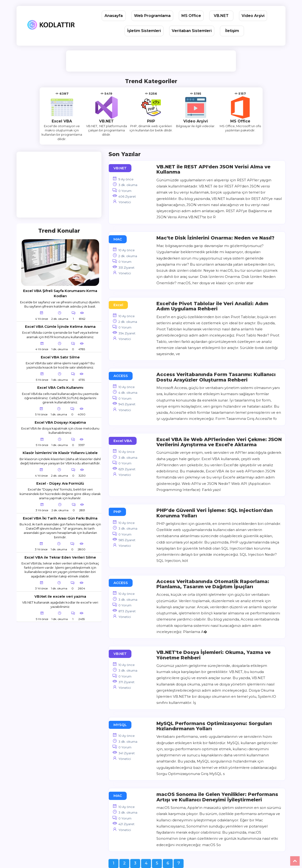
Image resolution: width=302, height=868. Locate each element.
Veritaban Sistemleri (192, 31)
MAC (118, 239)
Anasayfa (114, 16)
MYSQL (120, 725)
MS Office (191, 16)
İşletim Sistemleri (144, 31)
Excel (118, 305)
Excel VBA (123, 441)
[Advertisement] (152, 61)
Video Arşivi (253, 16)
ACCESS (121, 376)
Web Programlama (152, 16)
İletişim (232, 31)
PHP (117, 512)
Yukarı (295, 861)
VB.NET (221, 16)
